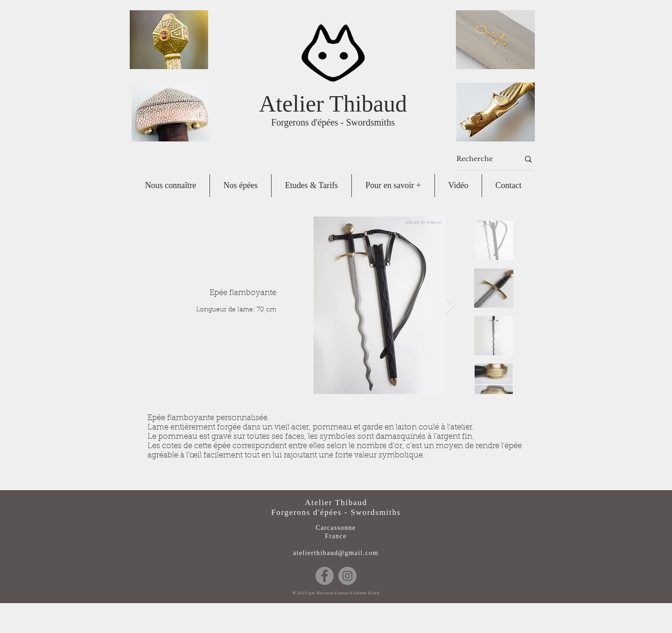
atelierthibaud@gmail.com (336, 553)
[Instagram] (347, 576)
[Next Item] (450, 306)
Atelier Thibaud (333, 104)
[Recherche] (481, 159)
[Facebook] (325, 576)
